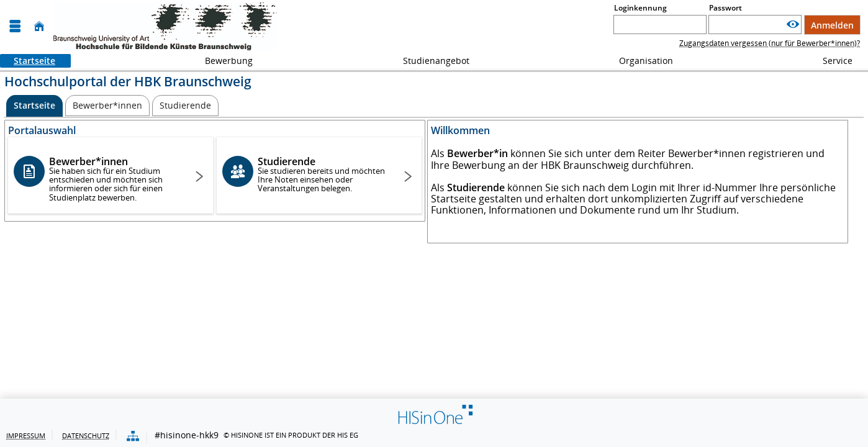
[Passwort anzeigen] (793, 25)
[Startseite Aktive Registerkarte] (34, 106)
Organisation (639, 61)
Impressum (26, 436)
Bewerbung (222, 61)
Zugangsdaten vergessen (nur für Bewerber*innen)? (770, 43)
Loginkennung (640, 8)
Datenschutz (86, 436)
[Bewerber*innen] (107, 106)
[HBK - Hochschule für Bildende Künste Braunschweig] (165, 26)
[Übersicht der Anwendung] (133, 437)
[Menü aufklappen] (15, 26)
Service (831, 61)
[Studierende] (185, 106)
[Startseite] (39, 26)
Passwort (726, 8)
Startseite (28, 61)
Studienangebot (429, 61)
